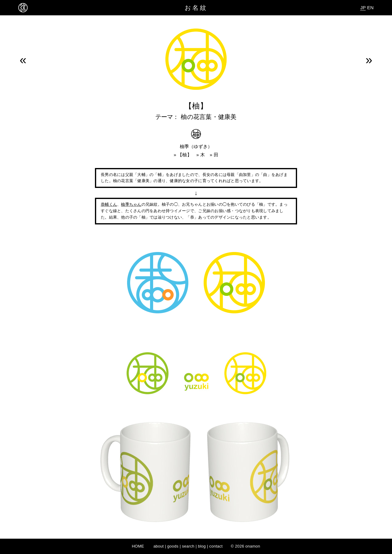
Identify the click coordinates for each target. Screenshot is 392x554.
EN (370, 8)
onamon (253, 546)
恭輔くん (109, 204)
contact (216, 546)
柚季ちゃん (131, 204)
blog (202, 546)
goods (173, 546)
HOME (138, 546)
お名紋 (196, 8)
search (188, 546)
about (159, 546)
